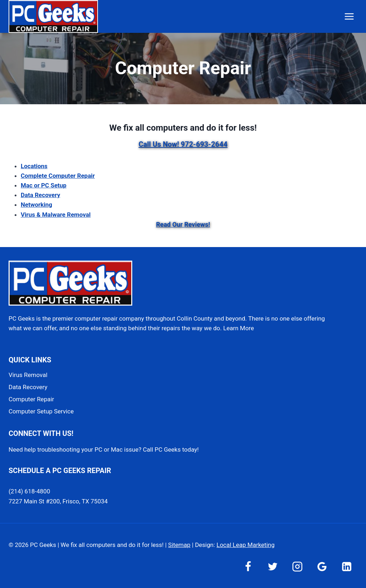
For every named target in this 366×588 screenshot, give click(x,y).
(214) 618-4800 (29, 491)
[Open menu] (349, 16)
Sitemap (179, 545)
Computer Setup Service (41, 411)
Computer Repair (31, 399)
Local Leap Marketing (246, 545)
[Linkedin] (347, 567)
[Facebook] (248, 567)
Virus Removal (28, 375)
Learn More (239, 328)
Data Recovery (28, 387)
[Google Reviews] (322, 567)
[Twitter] (273, 567)
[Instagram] (297, 567)
